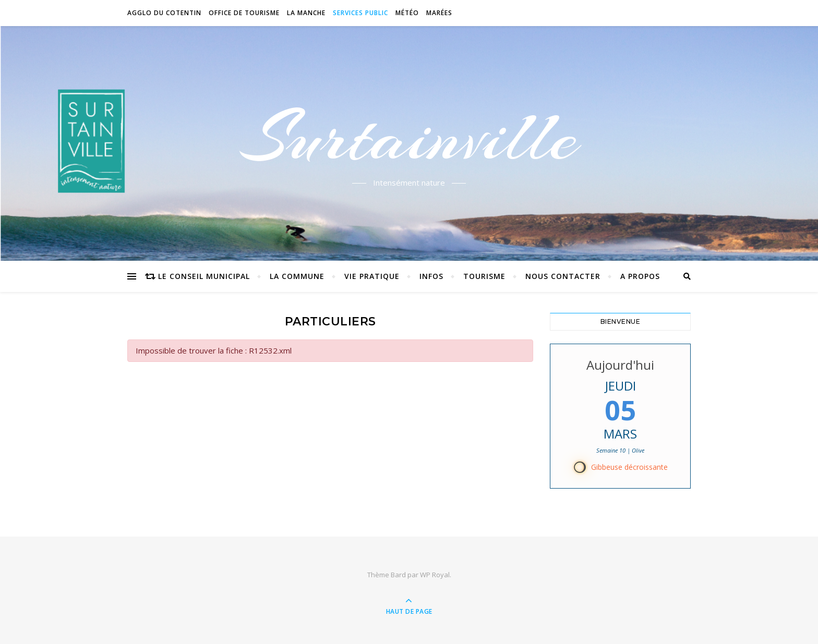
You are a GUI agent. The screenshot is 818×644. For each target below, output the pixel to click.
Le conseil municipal (204, 276)
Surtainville (409, 137)
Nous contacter (563, 276)
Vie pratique (372, 276)
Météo (407, 13)
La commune (297, 276)
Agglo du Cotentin (164, 13)
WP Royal (435, 575)
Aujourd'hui (620, 365)
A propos (640, 276)
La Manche (306, 13)
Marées (439, 13)
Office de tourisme (244, 13)
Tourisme (484, 276)
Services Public (360, 13)
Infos (431, 276)
